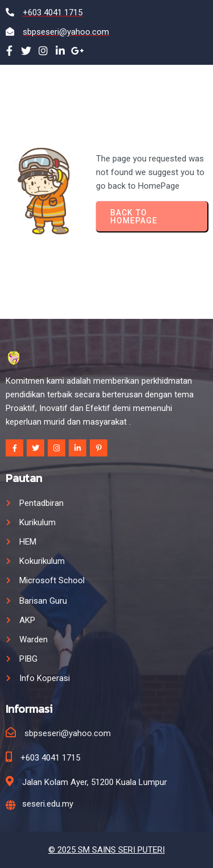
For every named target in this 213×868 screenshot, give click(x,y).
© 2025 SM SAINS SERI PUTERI (106, 850)
